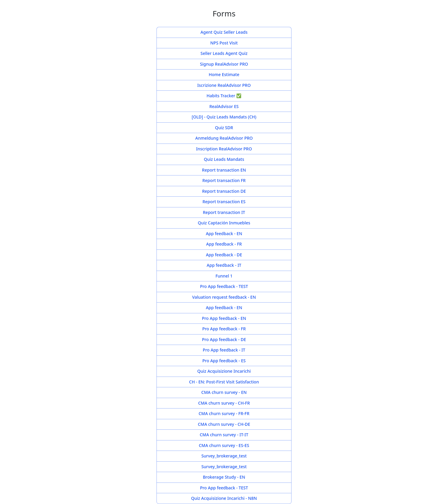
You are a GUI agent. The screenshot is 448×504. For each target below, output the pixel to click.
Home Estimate (224, 75)
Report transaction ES (224, 202)
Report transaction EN (224, 170)
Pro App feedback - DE (224, 340)
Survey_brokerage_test (224, 456)
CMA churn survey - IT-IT (224, 435)
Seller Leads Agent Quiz (224, 54)
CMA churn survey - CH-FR (224, 403)
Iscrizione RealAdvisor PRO (224, 85)
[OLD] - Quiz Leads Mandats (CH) (224, 117)
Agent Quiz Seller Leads (224, 32)
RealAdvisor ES (224, 107)
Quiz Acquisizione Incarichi (224, 371)
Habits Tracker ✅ (224, 96)
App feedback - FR (224, 244)
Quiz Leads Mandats (224, 159)
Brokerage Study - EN (224, 477)
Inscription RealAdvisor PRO (224, 149)
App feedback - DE (224, 255)
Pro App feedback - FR (224, 329)
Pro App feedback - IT (224, 350)
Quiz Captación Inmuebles (224, 223)
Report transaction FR (224, 181)
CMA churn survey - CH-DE (224, 424)
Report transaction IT (224, 213)
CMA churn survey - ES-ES (224, 446)
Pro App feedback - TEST (224, 287)
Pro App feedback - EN (224, 319)
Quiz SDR (224, 128)
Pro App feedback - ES (224, 361)
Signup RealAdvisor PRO (224, 64)
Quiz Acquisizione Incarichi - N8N (224, 498)
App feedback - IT (224, 265)
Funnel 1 (224, 276)
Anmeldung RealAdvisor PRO (224, 138)
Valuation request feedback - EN (224, 297)
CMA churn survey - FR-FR (224, 414)
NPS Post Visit (224, 43)
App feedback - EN (224, 234)
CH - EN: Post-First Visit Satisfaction (224, 382)
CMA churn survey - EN (224, 393)
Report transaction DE (224, 191)
